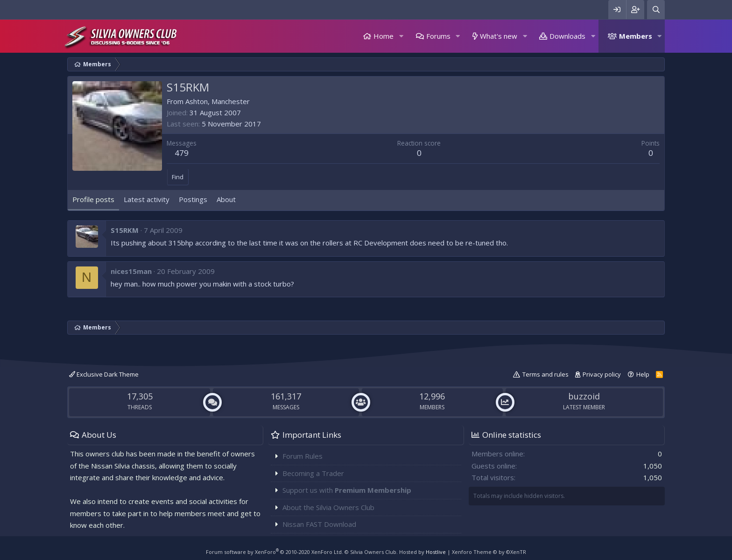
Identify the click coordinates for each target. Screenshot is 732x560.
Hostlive (436, 552)
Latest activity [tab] (147, 199)
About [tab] (226, 199)
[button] (401, 36)
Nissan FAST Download (319, 524)
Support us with (347, 490)
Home (384, 36)
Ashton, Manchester (218, 101)
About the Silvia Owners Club (328, 507)
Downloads (567, 36)
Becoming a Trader (313, 473)
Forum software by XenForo (274, 552)
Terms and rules (545, 374)
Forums (438, 36)
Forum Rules (303, 456)
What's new (499, 36)
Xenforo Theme (489, 552)
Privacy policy (602, 374)
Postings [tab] (193, 199)
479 (182, 153)
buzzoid (584, 396)
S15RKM (125, 230)
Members (636, 36)
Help (643, 374)
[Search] (656, 10)
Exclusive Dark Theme (104, 374)
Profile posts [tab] (93, 199)
